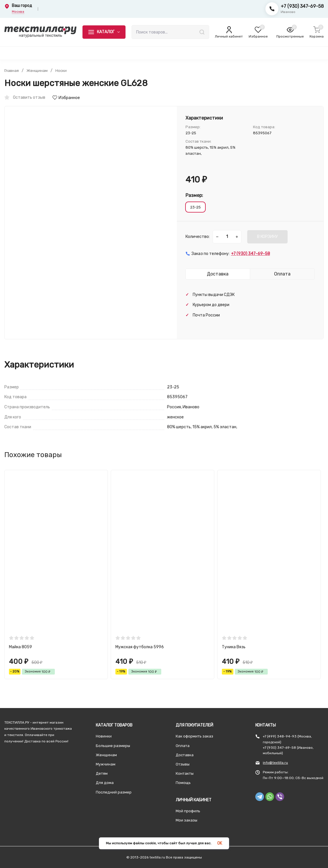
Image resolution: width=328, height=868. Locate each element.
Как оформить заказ (194, 736)
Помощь (183, 783)
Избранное (66, 98)
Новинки (104, 736)
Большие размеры (113, 746)
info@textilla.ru (275, 763)
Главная (12, 71)
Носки (62, 71)
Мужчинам (106, 764)
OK (220, 843)
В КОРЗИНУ (267, 237)
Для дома (105, 783)
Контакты (185, 773)
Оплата (183, 746)
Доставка (185, 755)
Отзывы (183, 764)
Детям (102, 773)
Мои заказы (187, 820)
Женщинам (38, 71)
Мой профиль (188, 811)
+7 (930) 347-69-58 (302, 6)
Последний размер (114, 792)
